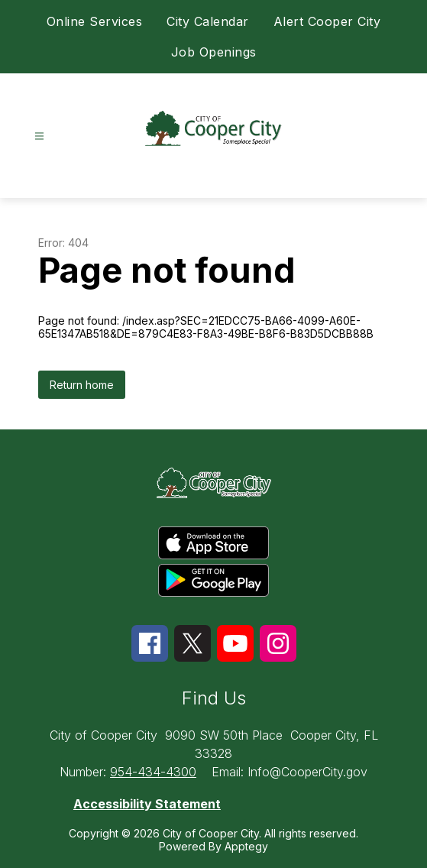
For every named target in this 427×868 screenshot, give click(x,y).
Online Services (95, 21)
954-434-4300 (153, 772)
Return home (82, 385)
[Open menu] (39, 136)
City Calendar (208, 21)
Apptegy (246, 846)
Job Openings (214, 52)
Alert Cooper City (327, 21)
